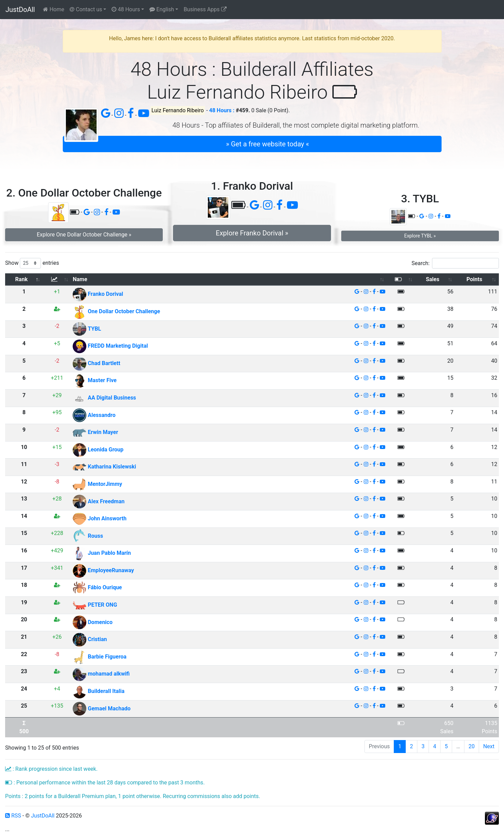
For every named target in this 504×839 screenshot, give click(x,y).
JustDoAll (20, 10)
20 (472, 746)
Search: (455, 263)
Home (54, 9)
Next (489, 746)
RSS (13, 816)
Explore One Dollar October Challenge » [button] (84, 235)
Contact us (86, 9)
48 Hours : (222, 110)
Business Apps (205, 9)
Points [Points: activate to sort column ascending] (474, 279)
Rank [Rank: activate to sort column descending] (21, 279)
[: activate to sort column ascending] (57, 280)
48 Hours (126, 9)
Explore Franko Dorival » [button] (252, 233)
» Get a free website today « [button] (267, 144)
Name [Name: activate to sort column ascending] (80, 279)
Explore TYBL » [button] (420, 236)
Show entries (32, 263)
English (162, 9)
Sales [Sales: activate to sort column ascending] (433, 279)
